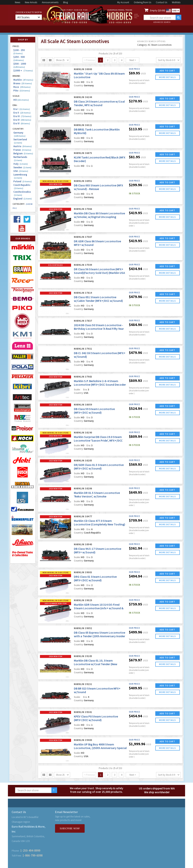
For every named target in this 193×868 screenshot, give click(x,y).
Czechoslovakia (22, 193)
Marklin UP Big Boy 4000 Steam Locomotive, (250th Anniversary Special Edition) (100, 748)
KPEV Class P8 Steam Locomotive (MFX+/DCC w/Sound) (96, 718)
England (23, 199)
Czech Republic (22, 187)
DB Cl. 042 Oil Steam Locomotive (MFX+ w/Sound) (100, 355)
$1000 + (23, 71)
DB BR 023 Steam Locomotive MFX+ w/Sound (97, 690)
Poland (23, 181)
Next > (133, 60)
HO (21, 100)
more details (167, 77)
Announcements (50, 2)
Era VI (22, 123)
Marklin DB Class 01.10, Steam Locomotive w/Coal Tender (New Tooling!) (96, 664)
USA (21, 171)
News (18, 2)
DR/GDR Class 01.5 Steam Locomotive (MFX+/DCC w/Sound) (99, 467)
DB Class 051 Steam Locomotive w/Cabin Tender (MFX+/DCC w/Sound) (98, 299)
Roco (22, 87)
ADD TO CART (167, 71)
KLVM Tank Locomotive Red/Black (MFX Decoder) (100, 159)
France (22, 150)
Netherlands (20, 159)
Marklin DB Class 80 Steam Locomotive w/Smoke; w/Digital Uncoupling (99, 215)
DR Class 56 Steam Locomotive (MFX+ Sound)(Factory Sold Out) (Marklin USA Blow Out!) (99, 273)
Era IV (22, 120)
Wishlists (176, 2)
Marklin (23, 80)
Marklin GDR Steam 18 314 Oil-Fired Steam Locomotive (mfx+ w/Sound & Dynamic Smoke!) (99, 608)
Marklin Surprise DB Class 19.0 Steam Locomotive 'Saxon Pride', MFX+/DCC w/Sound (98, 440)
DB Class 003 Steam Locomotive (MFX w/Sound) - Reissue (98, 187)
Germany (19, 134)
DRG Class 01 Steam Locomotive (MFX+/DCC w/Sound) (95, 578)
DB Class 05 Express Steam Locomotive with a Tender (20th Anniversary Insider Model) (100, 636)
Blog (65, 2)
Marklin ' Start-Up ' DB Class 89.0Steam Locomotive (99, 75)
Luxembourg (20, 176)
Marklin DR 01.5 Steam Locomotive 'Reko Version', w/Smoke (97, 495)
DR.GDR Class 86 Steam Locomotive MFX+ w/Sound (97, 243)
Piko (22, 91)
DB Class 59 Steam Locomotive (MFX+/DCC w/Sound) (94, 411)
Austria (23, 146)
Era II (22, 113)
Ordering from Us (142, 2)
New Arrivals (31, 2)
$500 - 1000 (20, 65)
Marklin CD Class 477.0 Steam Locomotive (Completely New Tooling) (100, 522)
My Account (123, 2)
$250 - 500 (20, 58)
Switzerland (20, 141)
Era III (22, 116)
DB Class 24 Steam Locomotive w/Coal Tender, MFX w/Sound (99, 103)
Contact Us (162, 2)
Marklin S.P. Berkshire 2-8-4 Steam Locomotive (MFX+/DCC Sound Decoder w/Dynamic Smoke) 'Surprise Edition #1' (100, 385)
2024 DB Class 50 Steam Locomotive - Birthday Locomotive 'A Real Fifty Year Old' (99, 329)
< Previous (89, 60)
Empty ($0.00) (158, 10)
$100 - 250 (20, 52)
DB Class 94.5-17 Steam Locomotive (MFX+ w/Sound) (98, 550)
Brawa (23, 83)
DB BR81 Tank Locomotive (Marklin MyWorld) (97, 131)
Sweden (22, 167)
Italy (21, 164)
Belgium (23, 153)
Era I (22, 109)
